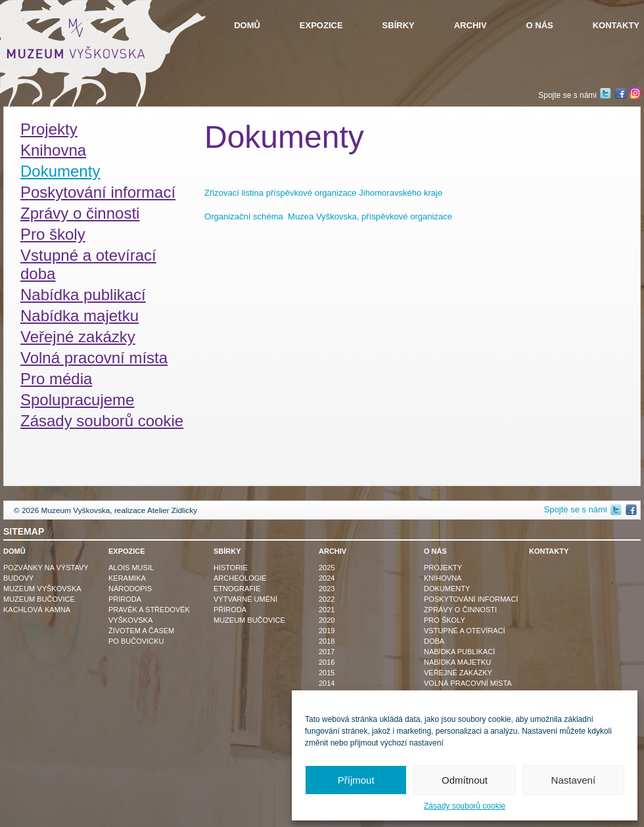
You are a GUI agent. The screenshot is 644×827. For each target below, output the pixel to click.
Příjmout (356, 780)
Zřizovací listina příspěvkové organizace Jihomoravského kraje (323, 193)
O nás (540, 25)
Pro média (56, 379)
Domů (247, 25)
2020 (327, 620)
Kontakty (616, 25)
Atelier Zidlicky (172, 510)
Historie (231, 568)
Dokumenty (60, 171)
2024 (327, 578)
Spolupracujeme (77, 400)
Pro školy (53, 234)
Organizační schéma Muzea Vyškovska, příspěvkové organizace (328, 216)
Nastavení (574, 780)
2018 (327, 641)
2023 (327, 589)
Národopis (130, 589)
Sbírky (399, 25)
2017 (327, 652)
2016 (327, 662)
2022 (327, 599)
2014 (327, 683)
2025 (327, 568)
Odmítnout (465, 780)
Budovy (18, 578)
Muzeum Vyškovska (42, 589)
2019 (327, 631)
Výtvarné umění (245, 599)
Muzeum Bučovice (39, 599)
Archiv (471, 25)
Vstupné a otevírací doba (88, 264)
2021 (327, 610)
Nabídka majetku (80, 316)
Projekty (49, 129)
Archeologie (240, 578)
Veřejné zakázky (78, 337)
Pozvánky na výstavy (46, 568)
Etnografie (237, 589)
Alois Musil (131, 568)
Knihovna (53, 150)
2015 (327, 673)
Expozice (321, 25)
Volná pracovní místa (94, 358)
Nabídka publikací (83, 295)
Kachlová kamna (37, 610)
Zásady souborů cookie (465, 806)
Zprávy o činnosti (80, 213)
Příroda (125, 599)
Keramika (127, 578)
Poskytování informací (98, 192)
